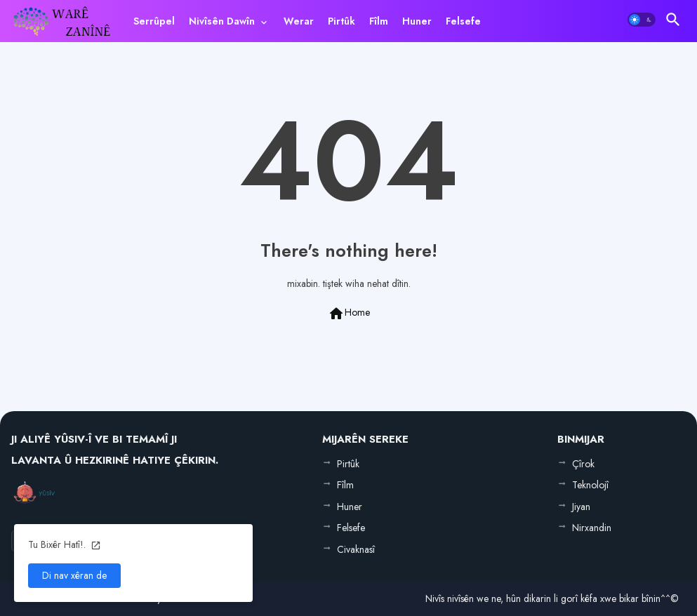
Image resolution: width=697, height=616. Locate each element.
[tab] (154, 21)
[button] (642, 20)
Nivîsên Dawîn (222, 21)
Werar (299, 21)
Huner (417, 21)
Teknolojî (590, 485)
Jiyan (581, 507)
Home (349, 314)
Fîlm (379, 21)
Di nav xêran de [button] (74, 575)
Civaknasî (356, 549)
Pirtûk (341, 21)
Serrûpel (154, 21)
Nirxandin (592, 528)
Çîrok (583, 464)
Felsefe (463, 21)
